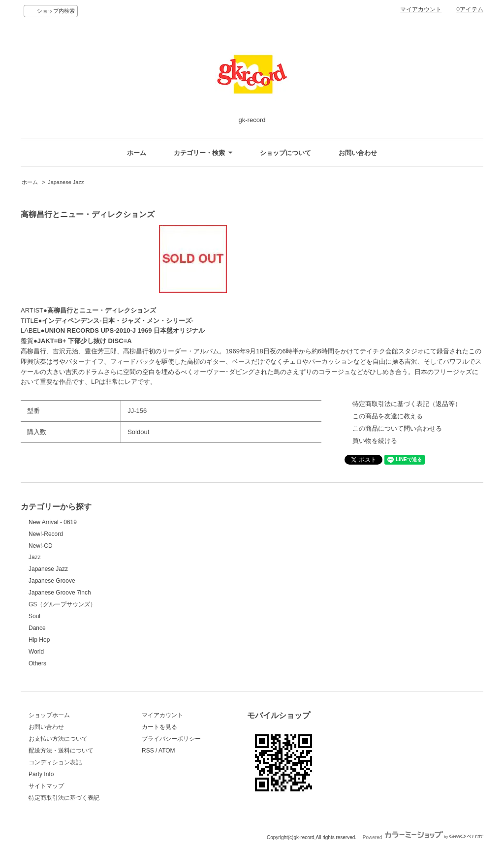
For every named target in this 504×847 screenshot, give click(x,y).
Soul (34, 616)
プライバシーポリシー (171, 739)
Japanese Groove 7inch (60, 593)
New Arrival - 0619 (53, 522)
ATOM (167, 751)
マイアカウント (421, 9)
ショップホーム (49, 715)
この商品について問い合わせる (397, 428)
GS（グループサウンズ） (62, 604)
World (36, 652)
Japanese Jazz (66, 182)
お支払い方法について (58, 739)
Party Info (41, 774)
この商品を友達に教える (388, 416)
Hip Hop (39, 640)
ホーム (137, 153)
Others (37, 663)
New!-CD (41, 546)
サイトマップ (46, 786)
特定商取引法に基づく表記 (64, 798)
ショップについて (285, 153)
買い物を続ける (375, 441)
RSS (148, 751)
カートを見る (159, 727)
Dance (37, 628)
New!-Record (46, 534)
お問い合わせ (358, 153)
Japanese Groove (52, 581)
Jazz (35, 557)
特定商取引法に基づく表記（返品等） (407, 404)
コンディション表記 (55, 762)
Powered (423, 837)
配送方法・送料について (61, 751)
